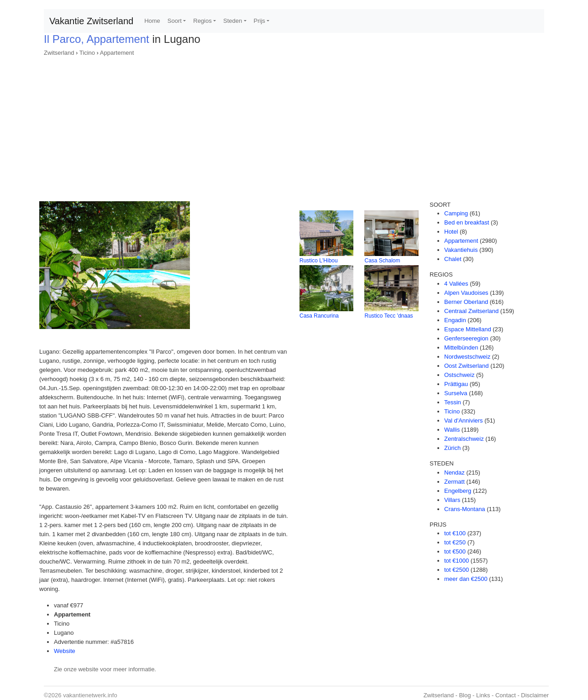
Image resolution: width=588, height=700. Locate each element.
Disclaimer (535, 695)
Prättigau (456, 384)
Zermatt (454, 482)
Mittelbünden (461, 347)
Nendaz (454, 473)
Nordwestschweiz (467, 357)
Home (152, 21)
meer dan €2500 (466, 579)
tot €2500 (457, 570)
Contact (506, 695)
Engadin (455, 320)
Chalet (453, 259)
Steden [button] (233, 21)
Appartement (117, 53)
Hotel (451, 232)
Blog (465, 695)
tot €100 (455, 533)
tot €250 (455, 542)
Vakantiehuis (461, 250)
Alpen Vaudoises (466, 293)
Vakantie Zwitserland (91, 21)
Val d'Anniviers (464, 421)
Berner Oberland (466, 302)
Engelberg (458, 491)
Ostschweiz (459, 375)
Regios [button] (202, 21)
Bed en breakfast (467, 222)
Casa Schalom (382, 261)
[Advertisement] (294, 126)
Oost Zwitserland (467, 366)
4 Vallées (456, 284)
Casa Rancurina (319, 316)
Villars (452, 500)
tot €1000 (457, 561)
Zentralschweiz (464, 439)
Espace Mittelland (468, 329)
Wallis (452, 430)
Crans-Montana (465, 509)
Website (65, 651)
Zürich (452, 448)
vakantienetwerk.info (90, 695)
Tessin (453, 402)
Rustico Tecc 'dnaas (388, 316)
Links (483, 695)
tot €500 (455, 551)
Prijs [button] (260, 21)
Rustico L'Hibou (319, 261)
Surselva (456, 393)
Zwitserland (59, 53)
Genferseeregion (466, 338)
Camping (456, 213)
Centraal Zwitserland (471, 311)
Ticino (87, 53)
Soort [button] (175, 21)
